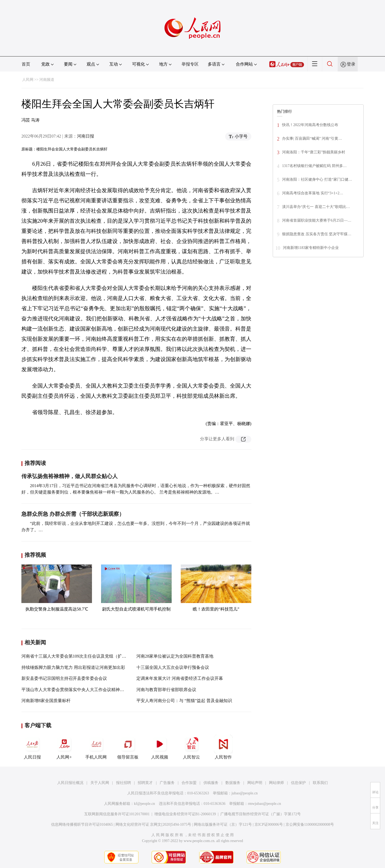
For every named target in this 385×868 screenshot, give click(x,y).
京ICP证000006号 (269, 825)
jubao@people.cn (245, 793)
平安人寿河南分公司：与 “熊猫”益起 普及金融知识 (184, 701)
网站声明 (255, 783)
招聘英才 (145, 783)
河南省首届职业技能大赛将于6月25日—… (317, 220)
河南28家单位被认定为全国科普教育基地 (175, 656)
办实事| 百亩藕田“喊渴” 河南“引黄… (312, 139)
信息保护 (298, 783)
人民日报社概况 (70, 783)
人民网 (28, 80)
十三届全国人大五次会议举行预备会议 (173, 667)
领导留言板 (128, 747)
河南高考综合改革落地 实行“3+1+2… (313, 193)
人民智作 (223, 747)
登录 (351, 64)
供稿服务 (211, 783)
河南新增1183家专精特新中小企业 (311, 248)
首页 (26, 64)
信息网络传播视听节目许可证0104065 (82, 825)
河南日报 (86, 136)
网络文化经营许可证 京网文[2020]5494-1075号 (153, 825)
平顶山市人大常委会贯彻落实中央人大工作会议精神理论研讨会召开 (86, 690)
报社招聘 (124, 783)
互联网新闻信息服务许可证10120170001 (117, 814)
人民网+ (64, 747)
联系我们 (320, 783)
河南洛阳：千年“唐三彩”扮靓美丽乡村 (314, 152)
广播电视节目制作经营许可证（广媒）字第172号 (261, 814)
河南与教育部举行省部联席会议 (166, 690)
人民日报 (32, 747)
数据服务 (233, 783)
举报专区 (190, 64)
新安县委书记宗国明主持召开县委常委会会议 (64, 678)
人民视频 (160, 747)
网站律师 (276, 783)
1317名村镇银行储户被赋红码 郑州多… (314, 166)
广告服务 (167, 783)
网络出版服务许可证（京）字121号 (223, 825)
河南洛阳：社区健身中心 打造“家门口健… (317, 179)
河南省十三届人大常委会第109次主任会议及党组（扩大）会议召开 (84, 656)
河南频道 (47, 80)
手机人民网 (96, 747)
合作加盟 (189, 783)
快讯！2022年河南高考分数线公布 (310, 125)
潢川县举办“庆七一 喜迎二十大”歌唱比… (316, 207)
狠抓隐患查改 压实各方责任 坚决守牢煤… (317, 234)
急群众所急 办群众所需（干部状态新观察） (73, 514)
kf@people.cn (145, 804)
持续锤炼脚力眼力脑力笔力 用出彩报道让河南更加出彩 (73, 667)
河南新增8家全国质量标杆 (46, 701)
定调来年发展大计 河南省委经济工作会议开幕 (180, 678)
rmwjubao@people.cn (264, 804)
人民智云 (191, 747)
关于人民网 (100, 783)
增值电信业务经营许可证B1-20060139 (185, 814)
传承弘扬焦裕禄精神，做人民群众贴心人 (70, 476)
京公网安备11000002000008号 (310, 825)
